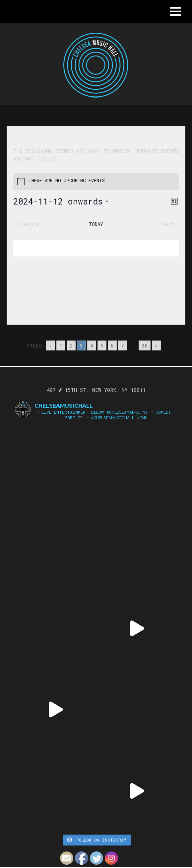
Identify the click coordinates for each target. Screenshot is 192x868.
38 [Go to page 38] (145, 345)
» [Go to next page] (156, 345)
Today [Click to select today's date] (96, 224)
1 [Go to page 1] (61, 345)
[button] (175, 11)
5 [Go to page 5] (102, 345)
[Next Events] (171, 224)
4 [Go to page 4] (92, 345)
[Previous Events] (27, 224)
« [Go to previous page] (51, 345)
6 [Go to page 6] (112, 345)
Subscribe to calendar (91, 248)
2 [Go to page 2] (71, 345)
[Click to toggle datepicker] (61, 202)
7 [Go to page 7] (123, 345)
